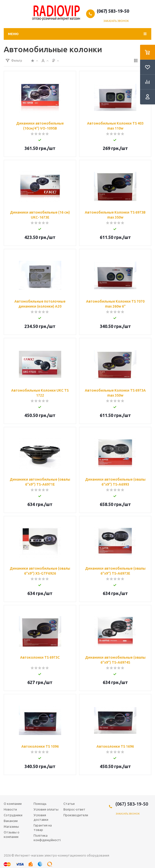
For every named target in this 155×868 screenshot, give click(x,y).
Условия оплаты (46, 809)
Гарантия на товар (43, 827)
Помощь (40, 804)
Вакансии (11, 821)
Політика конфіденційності (47, 838)
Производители (76, 815)
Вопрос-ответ (74, 809)
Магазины (11, 826)
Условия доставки (41, 817)
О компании (13, 804)
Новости (10, 809)
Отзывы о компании (12, 834)
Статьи (69, 804)
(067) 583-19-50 (113, 11)
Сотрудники (13, 815)
